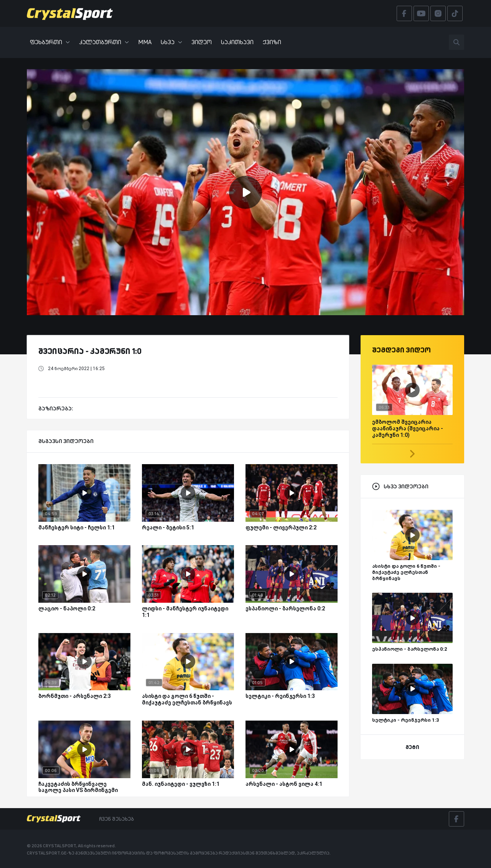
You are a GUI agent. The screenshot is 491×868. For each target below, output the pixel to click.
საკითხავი (237, 42)
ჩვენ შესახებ (116, 819)
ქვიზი (272, 42)
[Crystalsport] (70, 13)
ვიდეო (202, 42)
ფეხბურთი (50, 42)
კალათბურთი (104, 42)
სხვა (171, 42)
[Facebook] (456, 819)
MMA (145, 42)
